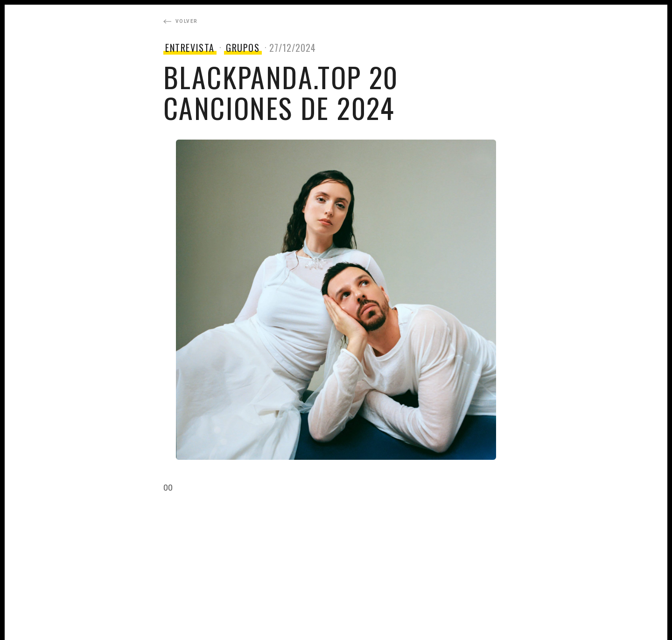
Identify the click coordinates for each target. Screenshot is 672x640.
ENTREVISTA (190, 48)
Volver (180, 21)
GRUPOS (243, 48)
